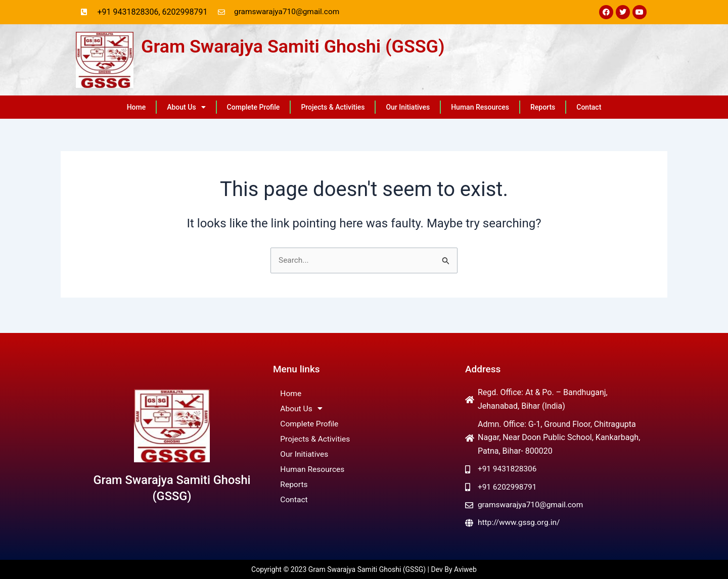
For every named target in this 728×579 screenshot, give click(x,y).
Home (136, 108)
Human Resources (480, 108)
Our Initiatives (408, 108)
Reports (543, 108)
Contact (589, 108)
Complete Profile (254, 108)
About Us (186, 108)
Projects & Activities (333, 108)
